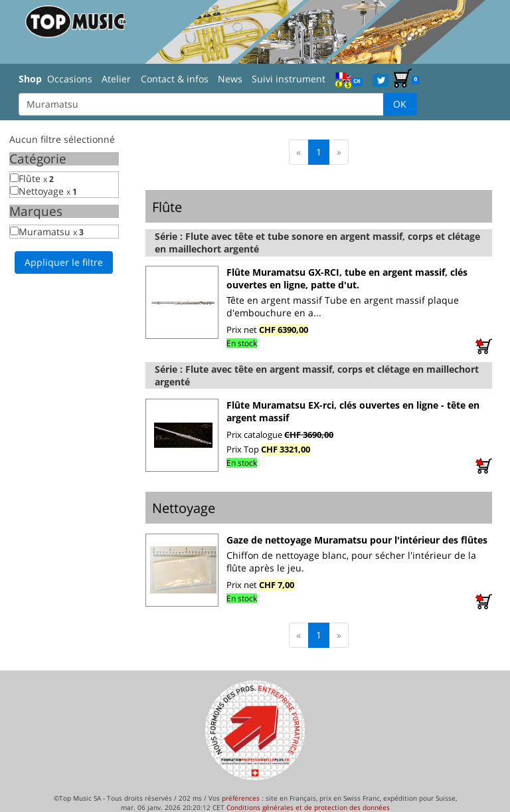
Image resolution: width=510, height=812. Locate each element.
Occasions (70, 79)
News (230, 79)
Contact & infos (175, 79)
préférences (241, 798)
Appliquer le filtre (64, 262)
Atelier (116, 79)
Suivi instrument (289, 79)
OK (400, 104)
